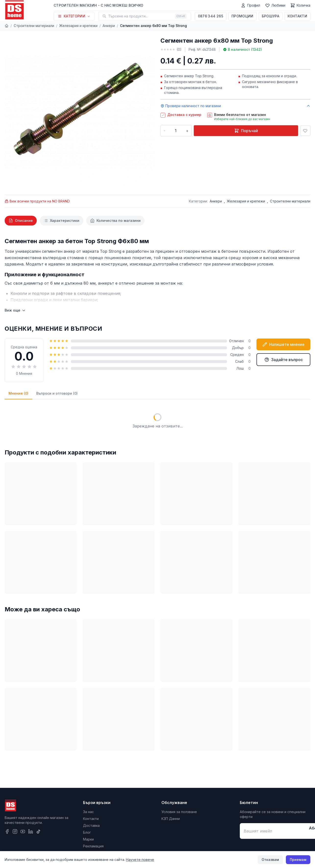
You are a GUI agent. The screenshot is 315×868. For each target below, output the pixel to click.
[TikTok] (38, 831)
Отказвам (270, 860)
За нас (88, 812)
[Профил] (250, 5)
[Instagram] (15, 831)
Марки (88, 839)
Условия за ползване (179, 812)
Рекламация (93, 846)
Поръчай (246, 131)
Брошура (271, 16)
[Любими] (275, 5)
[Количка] (300, 5)
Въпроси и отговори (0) (57, 393)
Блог (87, 832)
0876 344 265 (211, 16)
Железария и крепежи (78, 26)
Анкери (109, 26)
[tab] (21, 221)
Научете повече (140, 860)
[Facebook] (7, 831)
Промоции (242, 16)
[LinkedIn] (31, 831)
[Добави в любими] (305, 131)
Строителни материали (34, 26)
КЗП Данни (171, 819)
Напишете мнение (283, 344)
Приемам (298, 860)
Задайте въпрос (284, 360)
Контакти (297, 16)
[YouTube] (23, 831)
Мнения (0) (18, 393)
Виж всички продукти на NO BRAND (37, 201)
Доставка (91, 825)
